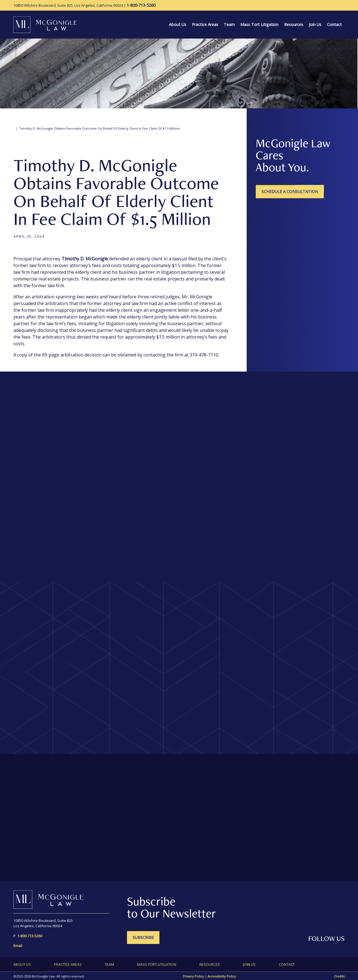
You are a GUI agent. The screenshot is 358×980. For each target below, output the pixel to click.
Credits (339, 976)
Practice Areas (205, 24)
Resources (294, 24)
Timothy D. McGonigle (85, 259)
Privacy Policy (193, 976)
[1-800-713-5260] (141, 5)
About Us (178, 24)
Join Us (315, 24)
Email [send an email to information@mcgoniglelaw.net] (18, 946)
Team (229, 24)
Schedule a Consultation (290, 192)
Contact (334, 24)
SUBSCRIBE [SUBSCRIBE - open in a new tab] (143, 937)
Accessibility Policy (222, 976)
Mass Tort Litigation (259, 24)
